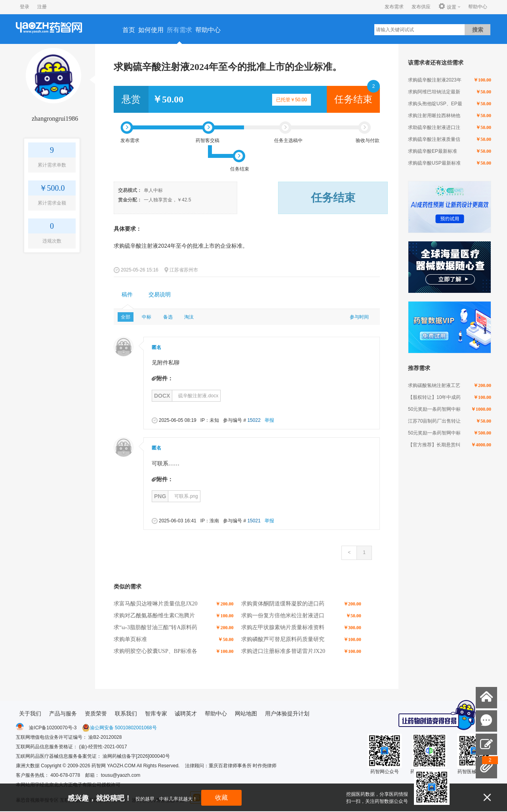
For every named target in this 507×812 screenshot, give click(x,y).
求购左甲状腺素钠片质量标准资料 (283, 627)
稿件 (127, 295)
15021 (254, 521)
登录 (25, 7)
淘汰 (189, 317)
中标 (147, 317)
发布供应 (421, 7)
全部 (126, 317)
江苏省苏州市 (184, 270)
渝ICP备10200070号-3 (53, 728)
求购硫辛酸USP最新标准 (434, 163)
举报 (269, 420)
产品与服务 (63, 713)
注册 (42, 7)
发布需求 (394, 7)
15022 (254, 420)
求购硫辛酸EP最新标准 (433, 151)
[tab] (127, 295)
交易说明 (160, 295)
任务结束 (353, 99)
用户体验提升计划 (287, 713)
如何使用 (151, 30)
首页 (129, 30)
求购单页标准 (130, 639)
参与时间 (359, 317)
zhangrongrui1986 (55, 119)
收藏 (221, 798)
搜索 (478, 30)
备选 (168, 317)
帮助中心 (478, 7)
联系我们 (126, 713)
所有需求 (179, 30)
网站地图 (246, 713)
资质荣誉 (96, 713)
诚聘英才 (186, 713)
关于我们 (30, 713)
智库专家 (156, 713)
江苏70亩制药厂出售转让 (434, 421)
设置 (447, 7)
